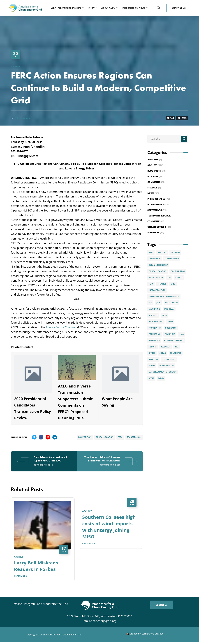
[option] (43, 542)
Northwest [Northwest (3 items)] (155, 328)
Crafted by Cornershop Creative (146, 634)
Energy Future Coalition (61, 327)
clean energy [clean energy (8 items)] (172, 259)
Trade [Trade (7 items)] (152, 366)
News (153, 193)
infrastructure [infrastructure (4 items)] (157, 290)
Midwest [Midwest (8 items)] (153, 315)
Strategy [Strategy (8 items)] (153, 359)
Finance (154, 188)
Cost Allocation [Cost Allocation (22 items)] (158, 271)
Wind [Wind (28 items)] (161, 378)
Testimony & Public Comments (159, 218)
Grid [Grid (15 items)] (173, 284)
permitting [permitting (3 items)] (155, 334)
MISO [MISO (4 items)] (164, 315)
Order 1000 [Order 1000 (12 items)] (171, 328)
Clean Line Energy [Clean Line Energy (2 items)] (158, 265)
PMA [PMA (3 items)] (182, 334)
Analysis (155, 160)
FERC (120, 437)
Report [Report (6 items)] (153, 347)
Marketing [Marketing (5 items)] (154, 309)
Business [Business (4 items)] (175, 252)
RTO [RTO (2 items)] (177, 347)
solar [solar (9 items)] (163, 353)
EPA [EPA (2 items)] (169, 277)
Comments (156, 182)
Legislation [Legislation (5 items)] (171, 303)
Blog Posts (156, 171)
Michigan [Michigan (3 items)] (169, 309)
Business (155, 176)
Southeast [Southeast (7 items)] (176, 353)
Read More (20, 576)
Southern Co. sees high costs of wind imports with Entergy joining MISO (109, 527)
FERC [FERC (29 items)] (151, 284)
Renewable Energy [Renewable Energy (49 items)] (174, 340)
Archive (16, 66)
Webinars (156, 232)
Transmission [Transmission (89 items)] (166, 366)
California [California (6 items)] (155, 259)
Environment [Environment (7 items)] (156, 277)
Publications (158, 204)
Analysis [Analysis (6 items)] (162, 252)
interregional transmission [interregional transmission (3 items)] (164, 296)
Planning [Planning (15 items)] (170, 334)
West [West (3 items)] (151, 378)
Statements (157, 210)
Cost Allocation (105, 437)
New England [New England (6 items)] (156, 322)
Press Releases (159, 199)
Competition (85, 437)
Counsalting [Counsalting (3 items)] (178, 271)
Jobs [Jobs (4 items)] (159, 303)
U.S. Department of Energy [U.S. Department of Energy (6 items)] (163, 372)
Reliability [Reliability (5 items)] (154, 340)
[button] (159, 8)
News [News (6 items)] (170, 322)
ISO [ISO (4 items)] (150, 303)
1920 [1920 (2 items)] (151, 252)
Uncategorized (159, 227)
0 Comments (22, 118)
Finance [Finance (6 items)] (162, 284)
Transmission (134, 437)
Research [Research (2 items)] (165, 347)
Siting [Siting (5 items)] (152, 353)
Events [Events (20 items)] (179, 277)
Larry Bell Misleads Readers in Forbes (36, 566)
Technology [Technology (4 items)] (169, 359)
